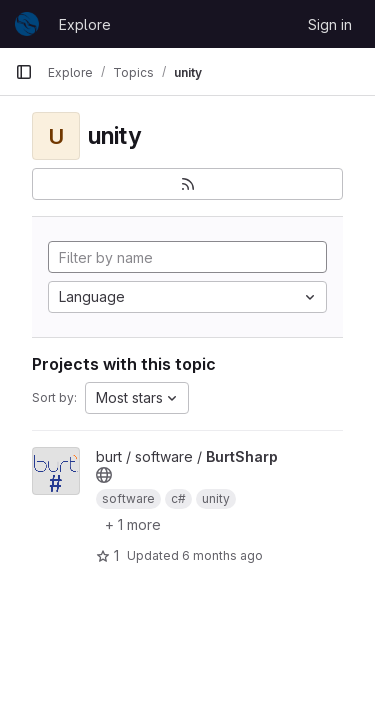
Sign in (330, 24)
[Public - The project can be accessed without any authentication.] (104, 475)
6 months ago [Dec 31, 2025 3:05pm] (222, 555)
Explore (85, 24)
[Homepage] (27, 24)
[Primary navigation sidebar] (24, 72)
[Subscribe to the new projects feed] (187, 184)
